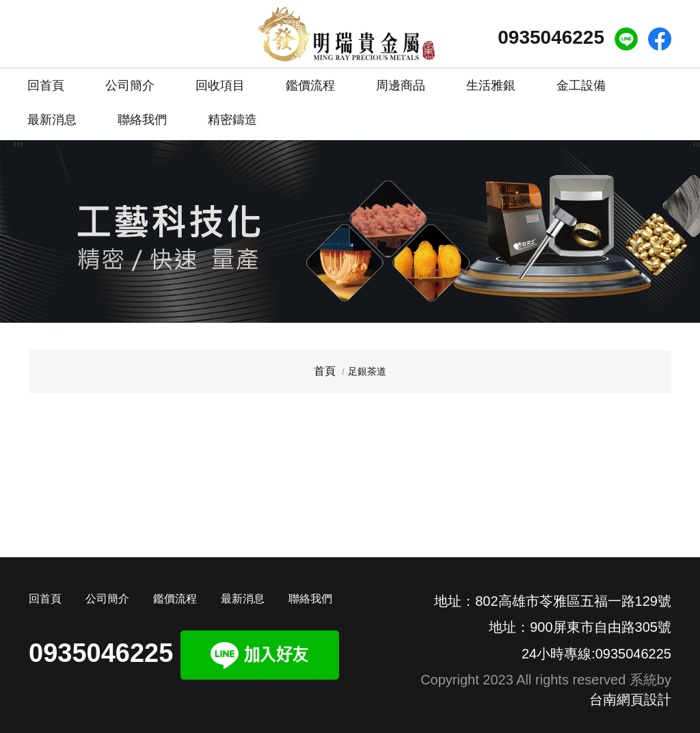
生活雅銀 (491, 85)
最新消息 (52, 115)
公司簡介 (130, 80)
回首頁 (46, 80)
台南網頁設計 (630, 699)
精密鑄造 (232, 115)
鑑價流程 (310, 80)
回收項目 (220, 80)
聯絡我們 (142, 115)
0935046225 (551, 37)
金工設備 (581, 85)
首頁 (325, 371)
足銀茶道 (367, 371)
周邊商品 (401, 85)
